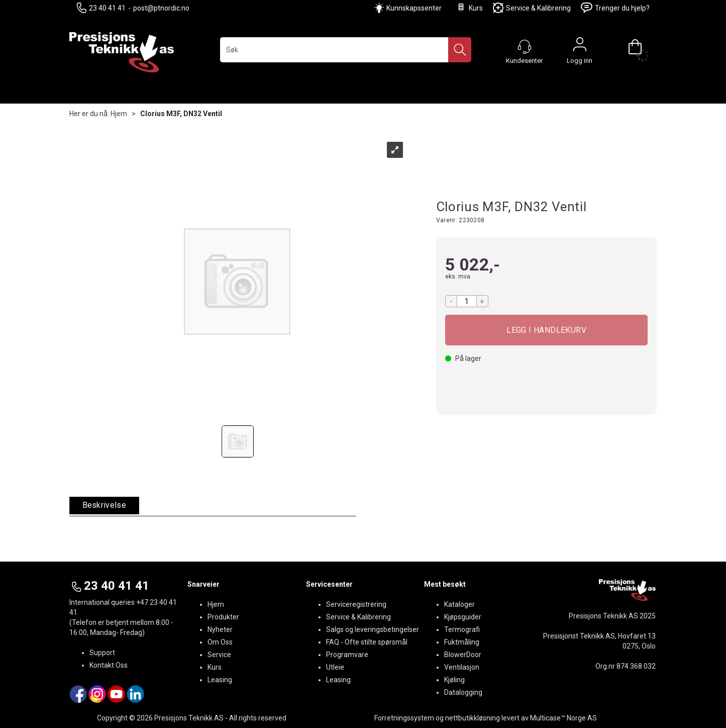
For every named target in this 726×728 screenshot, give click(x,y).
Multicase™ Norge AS (563, 718)
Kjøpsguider (463, 617)
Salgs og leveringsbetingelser (373, 629)
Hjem (119, 114)
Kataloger (459, 604)
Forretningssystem (404, 718)
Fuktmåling (462, 642)
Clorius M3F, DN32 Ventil (181, 114)
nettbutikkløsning (473, 718)
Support (102, 653)
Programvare (347, 655)
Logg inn (580, 47)
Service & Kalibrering (532, 8)
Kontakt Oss (109, 665)
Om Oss (220, 642)
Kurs (469, 8)
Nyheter (220, 629)
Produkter (223, 617)
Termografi (462, 629)
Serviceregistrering (356, 604)
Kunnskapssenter (414, 8)
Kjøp (547, 330)
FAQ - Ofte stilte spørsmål (367, 642)
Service (219, 655)
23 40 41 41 (101, 8)
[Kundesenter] (525, 47)
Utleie (335, 667)
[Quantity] (467, 301)
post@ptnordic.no (161, 8)
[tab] (105, 506)
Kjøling (454, 680)
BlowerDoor (463, 655)
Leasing (220, 680)
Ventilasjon (462, 667)
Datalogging (463, 692)
